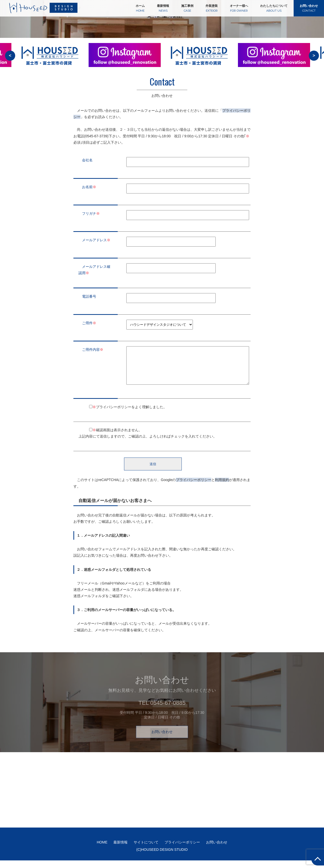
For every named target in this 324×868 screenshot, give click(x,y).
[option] (125, 58)
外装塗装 (212, 8)
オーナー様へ (239, 8)
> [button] (314, 56)
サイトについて (146, 850)
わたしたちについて (274, 8)
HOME (102, 850)
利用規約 (222, 487)
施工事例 (187, 8)
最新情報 (163, 8)
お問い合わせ (309, 8)
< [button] (10, 56)
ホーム (140, 8)
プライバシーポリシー (194, 487)
